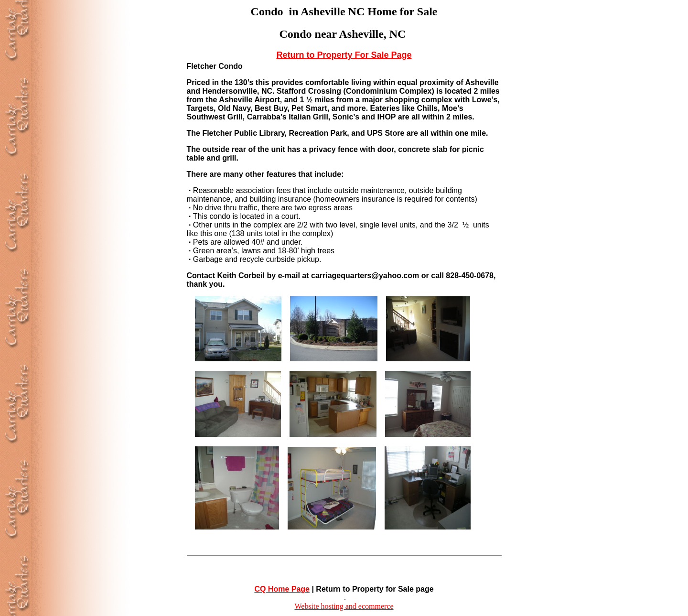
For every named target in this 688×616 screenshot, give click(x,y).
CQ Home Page (282, 589)
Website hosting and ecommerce (344, 606)
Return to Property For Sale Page (344, 55)
